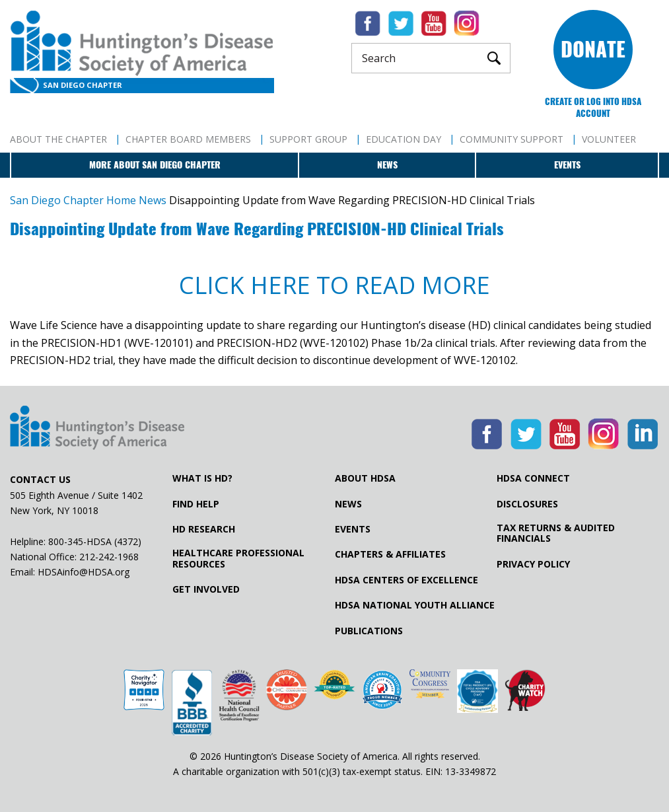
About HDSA (365, 478)
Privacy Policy (533, 564)
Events (567, 165)
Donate (593, 49)
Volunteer (609, 139)
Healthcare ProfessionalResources (238, 558)
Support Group (308, 139)
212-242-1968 (109, 557)
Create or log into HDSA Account (593, 107)
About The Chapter (58, 139)
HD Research (204, 529)
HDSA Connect (533, 478)
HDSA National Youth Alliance (415, 605)
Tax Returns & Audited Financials (556, 533)
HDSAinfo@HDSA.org (84, 572)
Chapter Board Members (188, 139)
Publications (369, 631)
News (387, 165)
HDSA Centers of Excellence (406, 580)
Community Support (511, 139)
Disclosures (527, 504)
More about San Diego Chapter (155, 165)
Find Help (196, 504)
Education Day (404, 139)
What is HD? (202, 478)
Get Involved (206, 589)
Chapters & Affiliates (390, 554)
